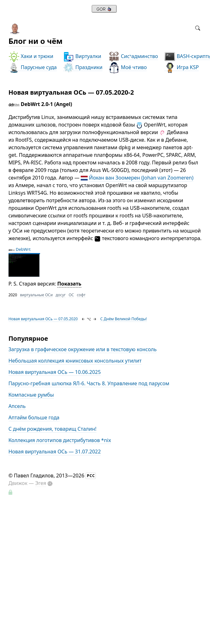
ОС (71, 295)
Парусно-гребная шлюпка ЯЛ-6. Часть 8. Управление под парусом (89, 383)
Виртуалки (82, 56)
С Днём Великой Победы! (124, 319)
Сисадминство (133, 56)
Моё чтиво (128, 67)
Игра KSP (181, 67)
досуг (61, 295)
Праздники (83, 67)
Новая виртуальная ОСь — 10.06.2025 (55, 372)
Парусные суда (33, 67)
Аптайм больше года (34, 417)
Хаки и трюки (31, 56)
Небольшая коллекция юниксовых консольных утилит (75, 361)
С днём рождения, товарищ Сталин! (52, 429)
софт (81, 295)
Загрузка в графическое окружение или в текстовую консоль (83, 349)
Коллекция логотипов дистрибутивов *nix (60, 440)
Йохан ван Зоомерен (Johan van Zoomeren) (141, 178)
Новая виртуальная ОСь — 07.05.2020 (43, 319)
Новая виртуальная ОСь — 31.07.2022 (55, 452)
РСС (91, 476)
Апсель (17, 406)
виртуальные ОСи (36, 295)
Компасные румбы (31, 395)
